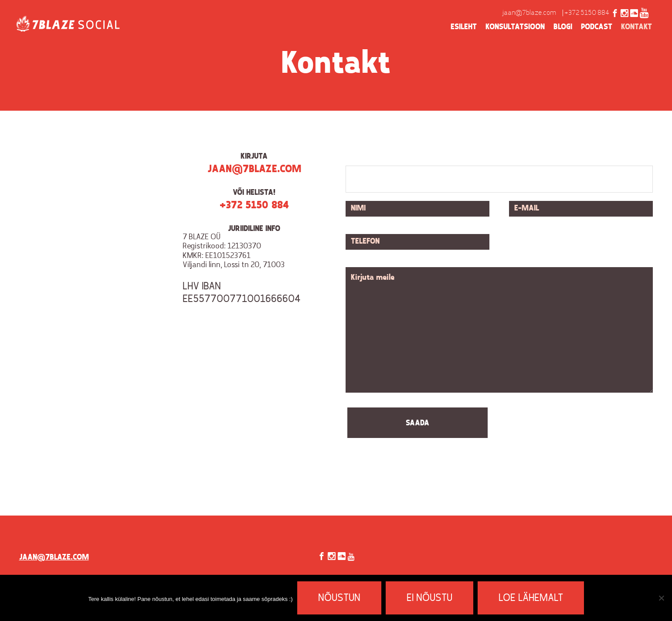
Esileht (464, 27)
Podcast (597, 27)
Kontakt (636, 27)
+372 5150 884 (587, 13)
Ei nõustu (429, 598)
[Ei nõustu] (661, 598)
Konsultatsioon (515, 27)
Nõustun (339, 598)
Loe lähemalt (531, 598)
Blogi (563, 27)
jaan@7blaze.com (529, 13)
